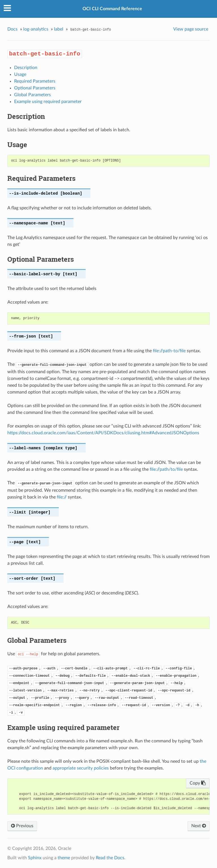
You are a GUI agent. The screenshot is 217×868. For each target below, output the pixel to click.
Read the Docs (110, 858)
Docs (12, 29)
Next (199, 826)
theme (64, 858)
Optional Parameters (35, 88)
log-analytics (36, 29)
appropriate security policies (81, 768)
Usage (20, 74)
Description (26, 68)
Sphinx (35, 858)
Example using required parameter (48, 102)
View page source (191, 29)
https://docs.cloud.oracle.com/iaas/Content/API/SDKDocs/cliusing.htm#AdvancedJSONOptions (103, 433)
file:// (62, 497)
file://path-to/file (169, 351)
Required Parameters (35, 81)
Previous (22, 826)
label (59, 29)
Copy (198, 783)
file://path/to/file (166, 469)
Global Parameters (32, 95)
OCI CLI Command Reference (112, 9)
